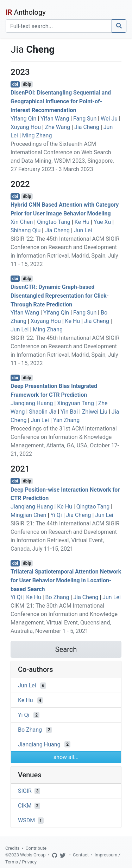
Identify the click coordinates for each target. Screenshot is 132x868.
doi (15, 84)
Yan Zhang (66, 420)
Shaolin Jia (43, 412)
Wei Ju (109, 119)
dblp (27, 84)
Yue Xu (102, 222)
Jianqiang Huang (32, 403)
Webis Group (33, 855)
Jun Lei (83, 230)
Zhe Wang (58, 127)
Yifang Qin (23, 119)
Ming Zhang (37, 135)
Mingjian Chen (28, 515)
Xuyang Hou (26, 127)
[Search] (59, 26)
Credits (12, 848)
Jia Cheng (87, 127)
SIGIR (25, 791)
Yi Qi (56, 515)
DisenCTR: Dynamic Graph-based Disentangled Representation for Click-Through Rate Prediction (60, 296)
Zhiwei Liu (95, 412)
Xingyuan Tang (76, 403)
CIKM (25, 806)
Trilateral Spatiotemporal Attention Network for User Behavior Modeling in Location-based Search (66, 580)
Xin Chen (22, 222)
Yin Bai (69, 412)
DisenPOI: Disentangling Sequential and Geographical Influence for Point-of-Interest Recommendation (61, 101)
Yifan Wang (55, 119)
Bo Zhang (57, 597)
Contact (81, 855)
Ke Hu (82, 222)
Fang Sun (85, 119)
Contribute (36, 848)
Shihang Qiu (26, 230)
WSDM (26, 820)
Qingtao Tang (54, 222)
